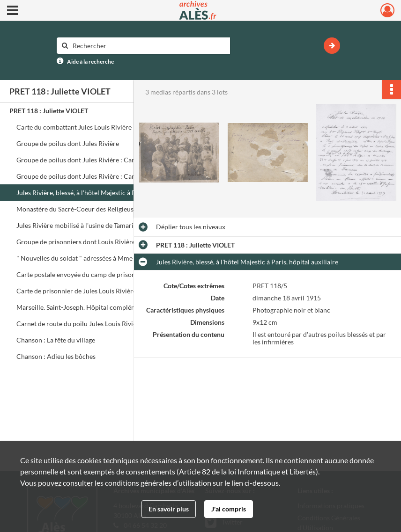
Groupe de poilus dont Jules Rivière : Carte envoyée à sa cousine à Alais (110, 160)
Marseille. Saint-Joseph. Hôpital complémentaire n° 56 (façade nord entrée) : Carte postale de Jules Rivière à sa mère (110, 307)
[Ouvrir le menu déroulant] (13, 11)
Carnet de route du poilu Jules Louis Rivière (79, 324)
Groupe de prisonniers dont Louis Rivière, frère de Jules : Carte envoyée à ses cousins (110, 242)
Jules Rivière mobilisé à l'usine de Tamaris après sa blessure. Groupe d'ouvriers (110, 225)
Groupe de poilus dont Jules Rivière (68, 143)
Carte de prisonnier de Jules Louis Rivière (76, 291)
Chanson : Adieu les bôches (56, 356)
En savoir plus (169, 509)
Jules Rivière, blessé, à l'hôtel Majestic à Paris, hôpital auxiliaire (108, 193)
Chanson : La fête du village (56, 340)
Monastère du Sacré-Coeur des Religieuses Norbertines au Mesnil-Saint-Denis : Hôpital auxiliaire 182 (110, 209)
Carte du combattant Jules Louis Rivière (74, 127)
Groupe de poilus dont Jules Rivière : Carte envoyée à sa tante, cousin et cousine (110, 176)
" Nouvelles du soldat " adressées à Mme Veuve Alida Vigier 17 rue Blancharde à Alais (110, 258)
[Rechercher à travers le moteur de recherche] (148, 46)
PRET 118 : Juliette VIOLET (49, 111)
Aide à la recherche (90, 62)
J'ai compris (229, 509)
